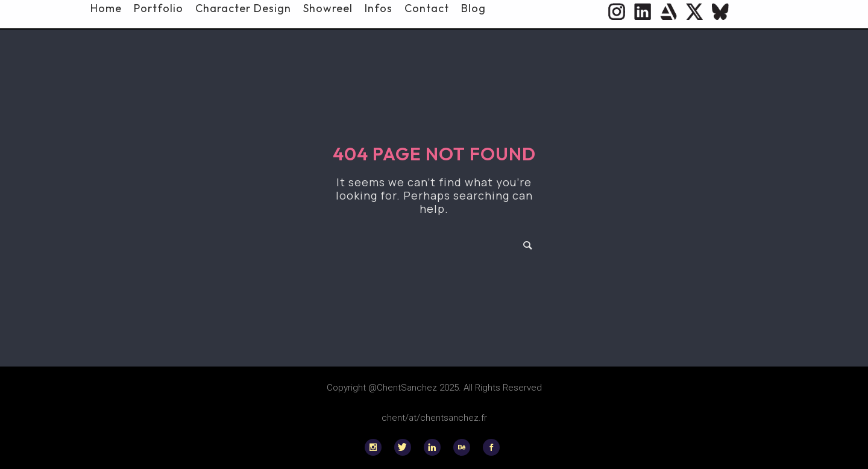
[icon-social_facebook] (491, 447)
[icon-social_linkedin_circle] (643, 11)
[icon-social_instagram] (376, 447)
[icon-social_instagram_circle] (617, 11)
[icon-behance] (465, 447)
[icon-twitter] (694, 11)
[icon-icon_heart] (668, 11)
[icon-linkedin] (435, 447)
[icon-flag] (720, 11)
